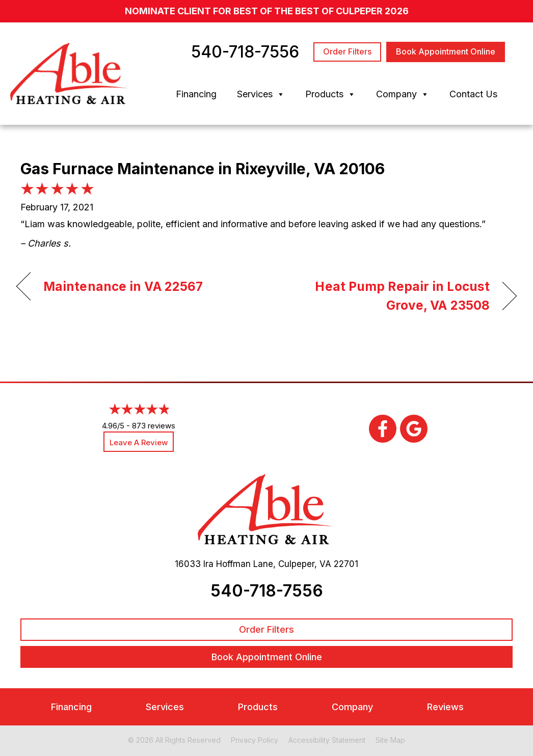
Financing (196, 94)
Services (261, 94)
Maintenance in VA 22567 (123, 286)
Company (403, 94)
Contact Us (473, 94)
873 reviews (154, 426)
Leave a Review (139, 442)
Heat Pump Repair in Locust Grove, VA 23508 (385, 296)
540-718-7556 (267, 591)
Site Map (390, 740)
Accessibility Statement (327, 740)
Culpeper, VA (305, 564)
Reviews (445, 707)
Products (330, 94)
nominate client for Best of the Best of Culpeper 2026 (267, 11)
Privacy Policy (255, 740)
